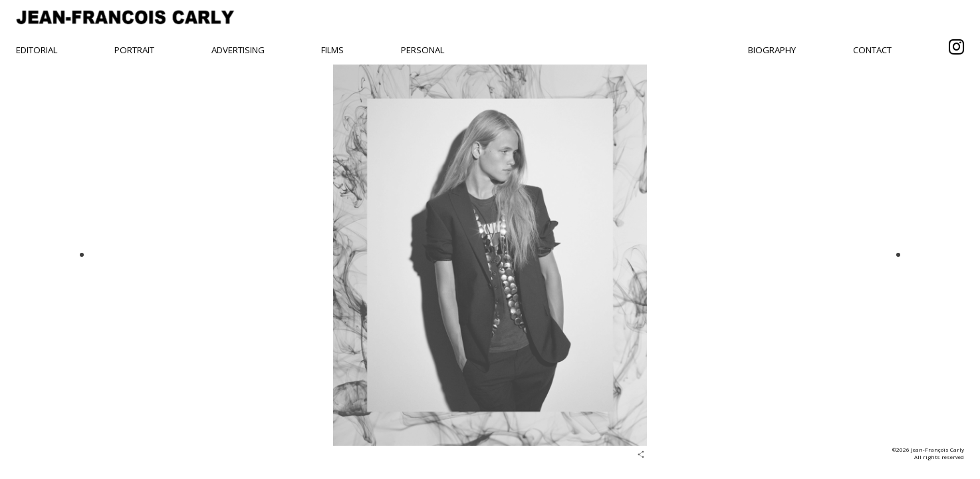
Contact (872, 50)
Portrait (134, 50)
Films (332, 50)
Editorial (37, 50)
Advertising (238, 50)
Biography (772, 50)
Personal (423, 50)
